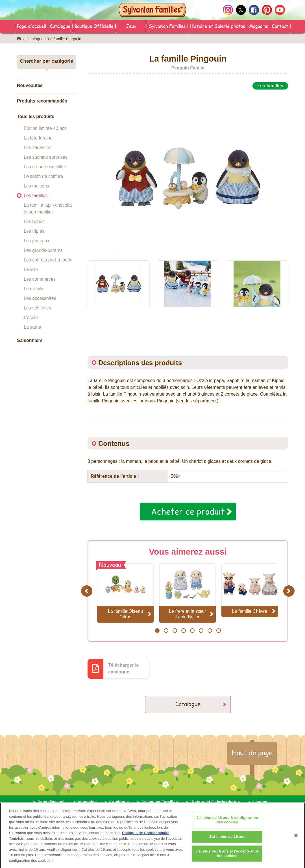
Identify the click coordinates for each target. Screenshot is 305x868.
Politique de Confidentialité (146, 837)
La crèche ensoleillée (45, 167)
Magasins (259, 26)
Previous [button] (88, 591)
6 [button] (201, 631)
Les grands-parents (43, 250)
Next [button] (290, 591)
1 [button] (157, 631)
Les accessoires (40, 298)
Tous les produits (36, 116)
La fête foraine (38, 138)
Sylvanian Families (167, 26)
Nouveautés (30, 85)
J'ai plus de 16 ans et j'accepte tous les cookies (227, 857)
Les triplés (34, 231)
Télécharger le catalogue (124, 669)
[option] (188, 172)
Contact (280, 26)
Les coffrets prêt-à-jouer (48, 260)
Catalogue (60, 26)
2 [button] (166, 631)
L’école (31, 318)
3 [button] (175, 631)
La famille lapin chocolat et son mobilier (48, 209)
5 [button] (192, 631)
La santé (32, 327)
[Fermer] (296, 839)
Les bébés (34, 222)
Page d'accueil (31, 26)
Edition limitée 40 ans (45, 128)
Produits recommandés (42, 101)
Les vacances (38, 148)
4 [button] (183, 631)
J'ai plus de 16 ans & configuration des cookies (227, 824)
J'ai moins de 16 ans (227, 840)
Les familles (36, 196)
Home (19, 38)
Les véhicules (37, 308)
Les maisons (36, 186)
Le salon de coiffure (43, 176)
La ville (31, 270)
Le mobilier (35, 289)
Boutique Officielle (94, 26)
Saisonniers (30, 340)
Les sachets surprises (46, 157)
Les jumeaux (37, 241)
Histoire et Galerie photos (217, 26)
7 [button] (210, 631)
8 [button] (218, 631)
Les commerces (40, 279)
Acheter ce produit (188, 511)
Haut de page (252, 753)
